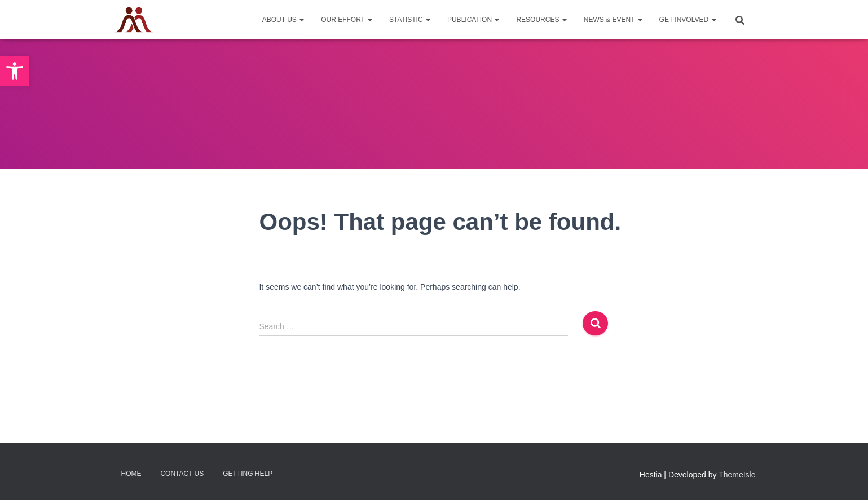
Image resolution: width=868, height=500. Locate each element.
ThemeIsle (737, 475)
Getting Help (248, 474)
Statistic (410, 20)
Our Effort (347, 20)
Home (131, 474)
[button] (15, 71)
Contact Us (182, 474)
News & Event (613, 20)
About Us (283, 20)
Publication (473, 20)
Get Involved (688, 20)
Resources (541, 20)
